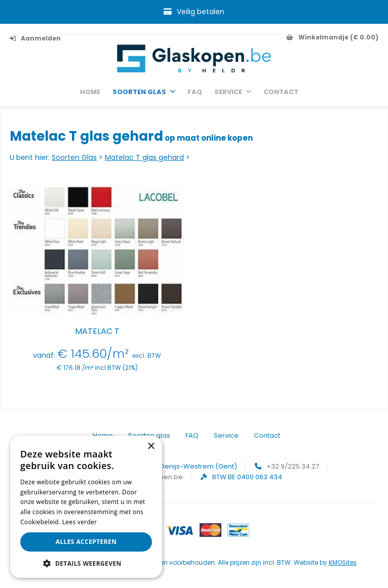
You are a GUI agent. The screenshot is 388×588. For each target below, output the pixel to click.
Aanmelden (35, 38)
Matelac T (97, 331)
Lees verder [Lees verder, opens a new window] (80, 522)
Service (228, 92)
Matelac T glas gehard (144, 157)
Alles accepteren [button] (86, 542)
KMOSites (343, 562)
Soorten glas (139, 92)
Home (90, 92)
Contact (281, 92)
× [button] (151, 447)
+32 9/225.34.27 (293, 466)
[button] (86, 563)
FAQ (195, 92)
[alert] (86, 507)
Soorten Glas (74, 157)
